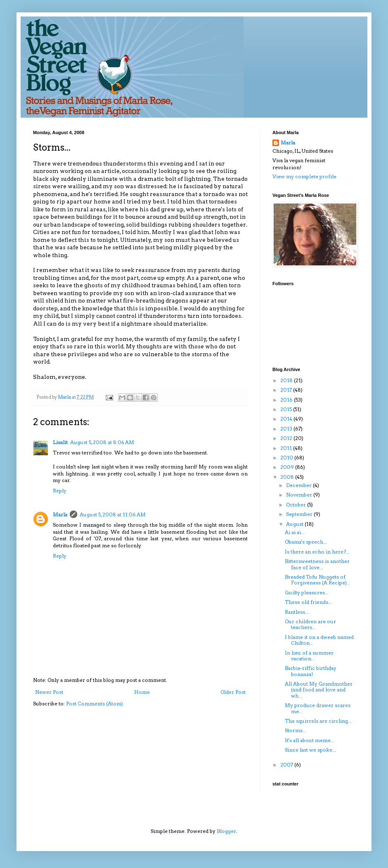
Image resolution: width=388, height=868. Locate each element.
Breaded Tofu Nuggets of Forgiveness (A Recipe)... (318, 580)
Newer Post (49, 692)
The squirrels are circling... (318, 721)
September (300, 514)
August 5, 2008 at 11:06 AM (113, 514)
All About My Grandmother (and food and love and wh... (319, 690)
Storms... (296, 730)
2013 (287, 429)
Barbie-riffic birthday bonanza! (311, 671)
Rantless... (297, 612)
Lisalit (60, 442)
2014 (287, 419)
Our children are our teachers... (310, 624)
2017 (287, 390)
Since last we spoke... (310, 750)
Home (142, 692)
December (299, 485)
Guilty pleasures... (307, 592)
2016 (287, 400)
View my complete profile (304, 176)
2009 (288, 467)
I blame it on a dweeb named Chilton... (319, 640)
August (295, 524)
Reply (60, 491)
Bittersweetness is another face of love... (317, 564)
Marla (60, 514)
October (297, 505)
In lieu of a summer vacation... (309, 656)
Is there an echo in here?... (317, 552)
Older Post (233, 692)
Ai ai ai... (295, 532)
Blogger (226, 831)
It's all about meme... (310, 740)
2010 (287, 458)
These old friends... (308, 602)
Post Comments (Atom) (95, 704)
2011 (287, 448)
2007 (287, 765)
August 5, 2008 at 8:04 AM (102, 442)
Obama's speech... (306, 542)
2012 (287, 438)
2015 (287, 409)
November (300, 495)
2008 (288, 477)
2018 (287, 380)
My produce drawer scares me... (318, 708)
